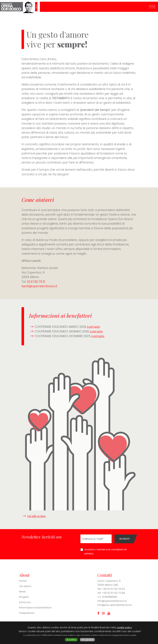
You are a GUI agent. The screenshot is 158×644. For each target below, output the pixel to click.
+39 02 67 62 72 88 (113, 593)
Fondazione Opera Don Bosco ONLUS (20, 7)
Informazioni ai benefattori (35, 608)
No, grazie (87, 640)
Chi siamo (25, 586)
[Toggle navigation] (152, 7)
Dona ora (25, 602)
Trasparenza (27, 613)
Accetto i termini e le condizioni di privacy (106, 551)
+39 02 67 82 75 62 (113, 589)
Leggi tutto (93, 327)
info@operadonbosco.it (112, 601)
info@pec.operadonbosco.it (115, 605)
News (22, 591)
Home (23, 581)
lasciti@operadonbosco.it (39, 286)
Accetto (71, 640)
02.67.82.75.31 (36, 282)
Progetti (24, 597)
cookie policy (124, 627)
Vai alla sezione (36, 516)
